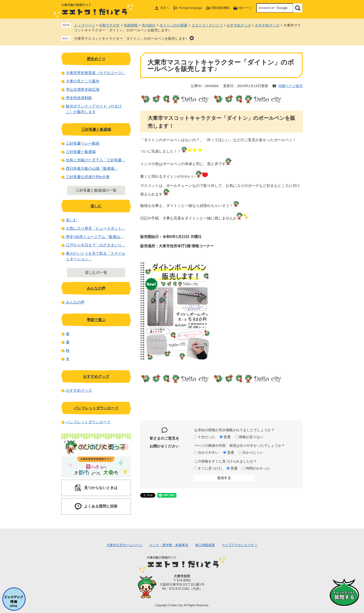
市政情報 (131, 25)
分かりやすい (208, 452)
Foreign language (190, 8)
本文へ (165, 8)
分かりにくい (253, 452)
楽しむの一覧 (96, 272)
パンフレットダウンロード (96, 408)
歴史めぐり (96, 59)
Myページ (245, 8)
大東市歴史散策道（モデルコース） (96, 73)
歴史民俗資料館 (79, 98)
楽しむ (96, 206)
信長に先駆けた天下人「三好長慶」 (96, 160)
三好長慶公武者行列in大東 (88, 177)
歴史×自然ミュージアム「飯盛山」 (95, 237)
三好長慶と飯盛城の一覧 (96, 190)
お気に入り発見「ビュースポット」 (96, 228)
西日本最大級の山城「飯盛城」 (92, 168)
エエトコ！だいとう (207, 25)
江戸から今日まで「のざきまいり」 (96, 245)
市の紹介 (149, 25)
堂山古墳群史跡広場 (83, 90)
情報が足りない (251, 437)
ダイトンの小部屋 (173, 25)
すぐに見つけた (210, 468)
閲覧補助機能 (221, 8)
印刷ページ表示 (291, 86)
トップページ (84, 25)
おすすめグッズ (239, 25)
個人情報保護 (205, 545)
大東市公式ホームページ (124, 545)
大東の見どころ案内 (83, 81)
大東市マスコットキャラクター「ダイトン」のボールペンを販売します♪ (131, 38)
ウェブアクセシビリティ (240, 545)
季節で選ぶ (96, 320)
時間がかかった (258, 468)
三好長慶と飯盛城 (96, 129)
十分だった (206, 437)
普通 (227, 437)
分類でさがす (109, 25)
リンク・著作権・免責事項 (169, 545)
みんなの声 (96, 288)
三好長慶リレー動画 (83, 143)
